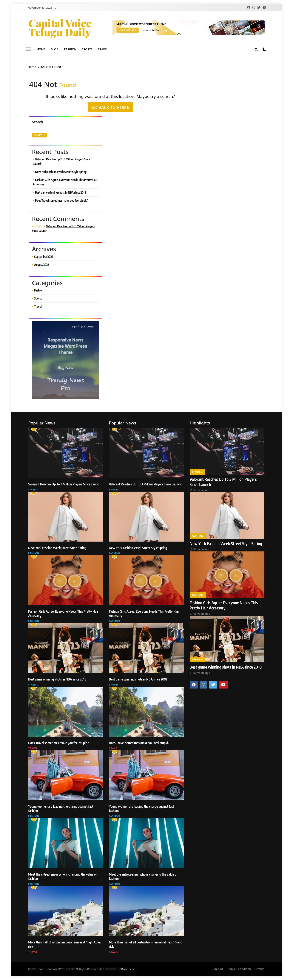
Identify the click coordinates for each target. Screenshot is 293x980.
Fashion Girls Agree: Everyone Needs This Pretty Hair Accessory (224, 605)
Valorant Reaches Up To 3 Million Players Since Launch (64, 484)
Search (37, 122)
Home (41, 49)
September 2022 (44, 257)
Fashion (70, 49)
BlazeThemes (129, 969)
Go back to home (110, 107)
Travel (103, 49)
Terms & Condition (239, 969)
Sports (87, 49)
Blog (55, 49)
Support (218, 969)
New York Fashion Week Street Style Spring (61, 172)
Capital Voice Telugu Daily (60, 27)
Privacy (259, 969)
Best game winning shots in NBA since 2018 (61, 192)
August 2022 (42, 265)
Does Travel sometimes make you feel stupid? (62, 200)
